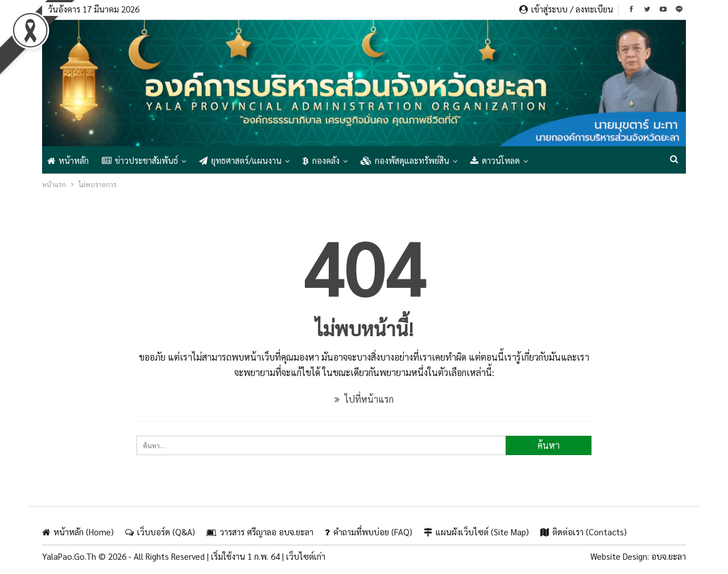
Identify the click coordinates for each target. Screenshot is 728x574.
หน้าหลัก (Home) (78, 532)
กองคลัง (321, 160)
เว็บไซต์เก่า (306, 556)
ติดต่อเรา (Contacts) (584, 532)
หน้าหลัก (68, 160)
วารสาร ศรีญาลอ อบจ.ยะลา (260, 532)
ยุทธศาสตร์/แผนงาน (240, 160)
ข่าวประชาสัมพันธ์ (140, 160)
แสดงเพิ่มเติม (564, 160)
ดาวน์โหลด (495, 160)
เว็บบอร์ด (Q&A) (160, 532)
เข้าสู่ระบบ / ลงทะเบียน (566, 9)
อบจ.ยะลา (669, 556)
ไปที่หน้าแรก (364, 399)
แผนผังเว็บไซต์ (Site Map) (476, 532)
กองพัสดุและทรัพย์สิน (405, 160)
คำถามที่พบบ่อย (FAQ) (369, 532)
